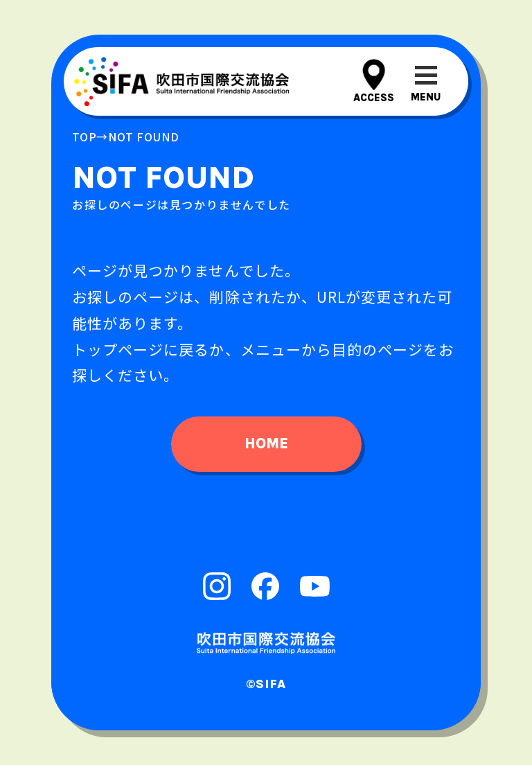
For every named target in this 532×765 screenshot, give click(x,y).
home (266, 443)
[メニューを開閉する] (426, 81)
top (84, 137)
